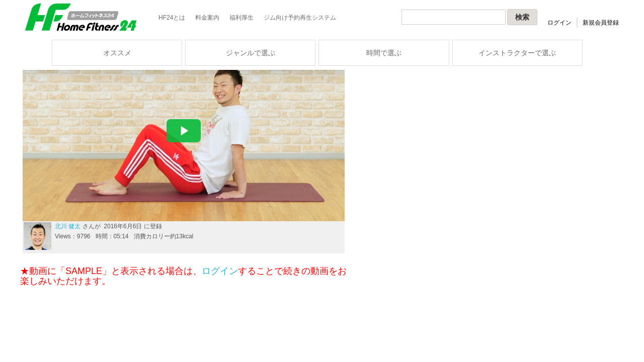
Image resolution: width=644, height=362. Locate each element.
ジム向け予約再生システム (300, 18)
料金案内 (207, 18)
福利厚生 (242, 18)
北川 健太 (68, 226)
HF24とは (172, 18)
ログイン (559, 23)
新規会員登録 (601, 23)
